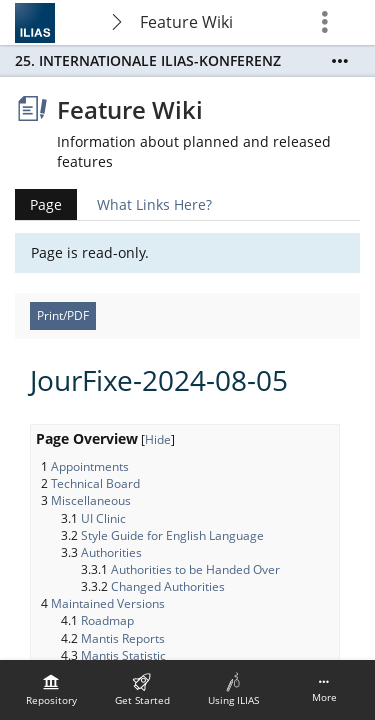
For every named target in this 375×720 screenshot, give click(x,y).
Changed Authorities (168, 586)
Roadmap (107, 620)
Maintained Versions (108, 603)
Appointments (90, 466)
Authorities (111, 552)
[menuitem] (51, 690)
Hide (158, 439)
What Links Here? (154, 204)
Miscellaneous (91, 500)
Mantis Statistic (123, 655)
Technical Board (95, 483)
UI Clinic (103, 518)
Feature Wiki (186, 22)
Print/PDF (63, 315)
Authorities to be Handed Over (195, 569)
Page (38, 204)
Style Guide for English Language (172, 535)
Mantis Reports (123, 638)
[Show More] (340, 61)
